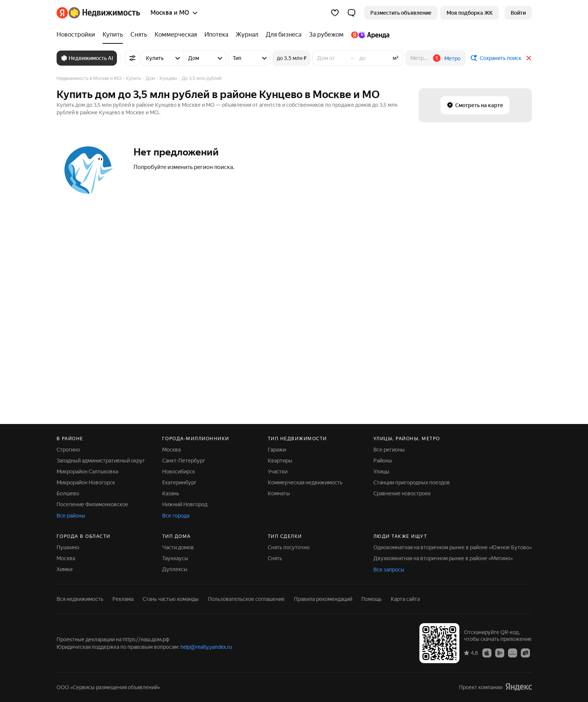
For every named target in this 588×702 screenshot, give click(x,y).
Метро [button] (452, 58)
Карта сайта (405, 599)
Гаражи (277, 450)
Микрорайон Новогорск (86, 482)
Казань (171, 493)
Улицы (381, 472)
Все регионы (389, 450)
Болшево (68, 493)
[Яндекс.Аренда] (368, 35)
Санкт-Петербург (184, 461)
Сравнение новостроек (402, 493)
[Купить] (113, 35)
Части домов (178, 547)
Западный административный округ (101, 461)
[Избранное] (335, 13)
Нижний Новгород (185, 504)
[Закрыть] (529, 58)
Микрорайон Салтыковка (87, 472)
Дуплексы (175, 569)
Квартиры (280, 461)
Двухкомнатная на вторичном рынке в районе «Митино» (443, 558)
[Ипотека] (216, 35)
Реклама (123, 599)
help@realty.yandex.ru (206, 647)
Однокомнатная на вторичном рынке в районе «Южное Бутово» (453, 547)
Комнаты (279, 493)
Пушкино (68, 547)
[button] (352, 13)
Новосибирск (179, 472)
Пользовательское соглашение (246, 599)
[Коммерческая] (176, 35)
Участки (278, 472)
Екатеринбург (179, 482)
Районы (383, 461)
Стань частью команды (171, 599)
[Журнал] (247, 35)
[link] (518, 13)
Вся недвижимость (80, 599)
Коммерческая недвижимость (305, 482)
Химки (64, 569)
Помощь (372, 599)
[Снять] (139, 35)
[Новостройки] (78, 35)
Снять (275, 558)
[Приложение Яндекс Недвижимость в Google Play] (500, 653)
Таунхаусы (175, 558)
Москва (171, 450)
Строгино (68, 450)
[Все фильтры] (132, 58)
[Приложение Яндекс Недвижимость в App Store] (487, 653)
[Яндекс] (62, 13)
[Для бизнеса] (284, 35)
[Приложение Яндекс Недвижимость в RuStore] (525, 653)
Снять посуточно (289, 547)
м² (396, 58)
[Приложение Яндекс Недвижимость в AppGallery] (513, 653)
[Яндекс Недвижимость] (104, 13)
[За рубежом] (326, 35)
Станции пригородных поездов (412, 482)
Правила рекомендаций (323, 599)
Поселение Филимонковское (92, 504)
